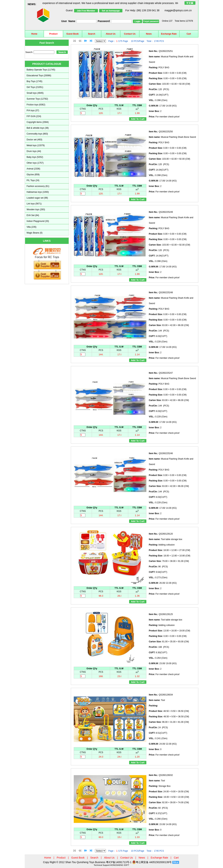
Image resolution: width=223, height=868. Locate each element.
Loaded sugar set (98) (37, 198)
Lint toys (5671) (34, 204)
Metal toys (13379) (36, 145)
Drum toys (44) (34, 151)
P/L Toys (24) (33, 180)
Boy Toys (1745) (35, 81)
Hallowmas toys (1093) (38, 192)
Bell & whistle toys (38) (38, 128)
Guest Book (73, 34)
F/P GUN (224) (34, 116)
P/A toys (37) (33, 110)
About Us (111, 34)
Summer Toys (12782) (37, 99)
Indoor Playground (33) (38, 221)
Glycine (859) (33, 175)
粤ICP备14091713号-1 (119, 862)
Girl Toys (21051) (35, 87)
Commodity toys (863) (37, 134)
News (149, 34)
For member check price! (164, 117)
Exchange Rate (169, 34)
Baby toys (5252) (35, 157)
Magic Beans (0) (35, 233)
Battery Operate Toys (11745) (41, 70)
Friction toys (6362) (36, 105)
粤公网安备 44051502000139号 (152, 862)
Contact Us (130, 34)
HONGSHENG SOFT (120, 865)
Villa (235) (32, 227)
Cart (189, 34)
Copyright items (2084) (38, 122)
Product (53, 34)
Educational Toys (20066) (39, 76)
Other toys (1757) (35, 163)
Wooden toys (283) (36, 209)
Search (92, 34)
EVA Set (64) (33, 215)
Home (34, 34)
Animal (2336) (34, 169)
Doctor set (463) (35, 140)
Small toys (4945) (35, 93)
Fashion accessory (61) (38, 186)
